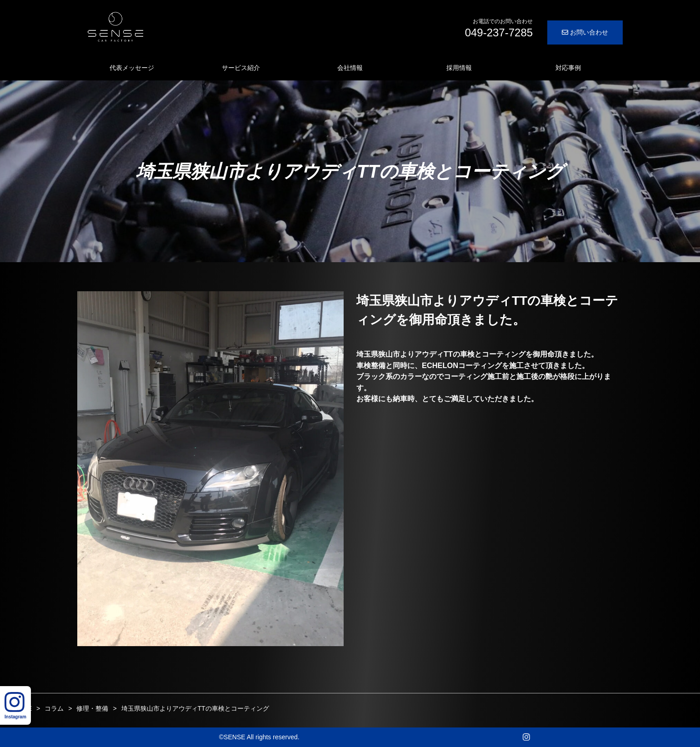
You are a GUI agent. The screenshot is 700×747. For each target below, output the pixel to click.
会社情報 (350, 68)
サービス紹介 (241, 68)
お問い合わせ (585, 32)
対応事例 (568, 68)
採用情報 (459, 68)
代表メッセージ (132, 68)
